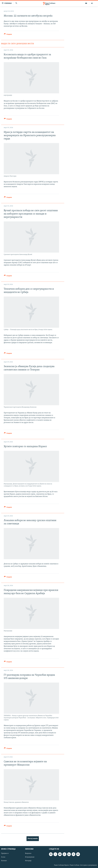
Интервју (28, 861)
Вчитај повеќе (33, 839)
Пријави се (5, 853)
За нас (3, 857)
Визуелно (28, 853)
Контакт (4, 861)
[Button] (8, 35)
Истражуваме (30, 857)
